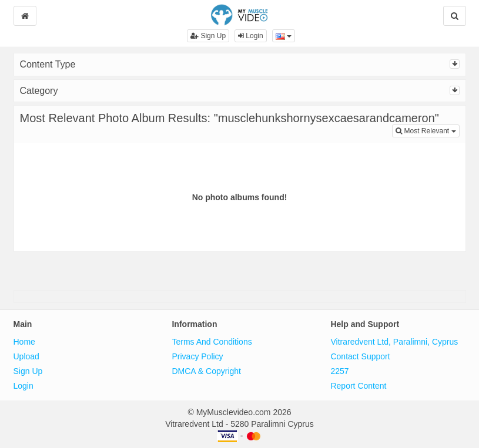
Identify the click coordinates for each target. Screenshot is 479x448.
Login (251, 36)
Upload (26, 356)
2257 (339, 371)
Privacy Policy (197, 356)
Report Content (358, 386)
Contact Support (360, 356)
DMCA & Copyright (206, 371)
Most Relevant (427, 130)
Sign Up (208, 36)
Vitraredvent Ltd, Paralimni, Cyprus (394, 342)
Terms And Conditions (212, 342)
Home (24, 342)
